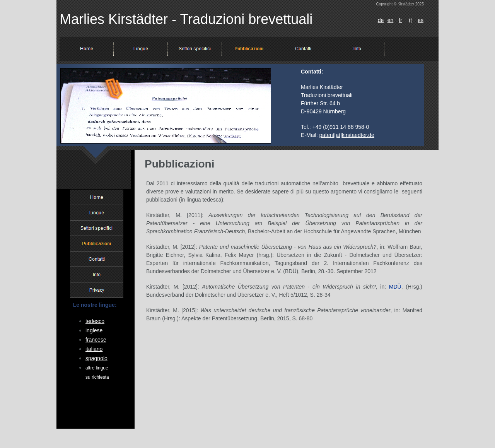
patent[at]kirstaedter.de (346, 135)
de (381, 20)
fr (400, 20)
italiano (94, 349)
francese (96, 340)
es (421, 20)
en (391, 20)
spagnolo (96, 358)
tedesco (95, 321)
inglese (94, 330)
